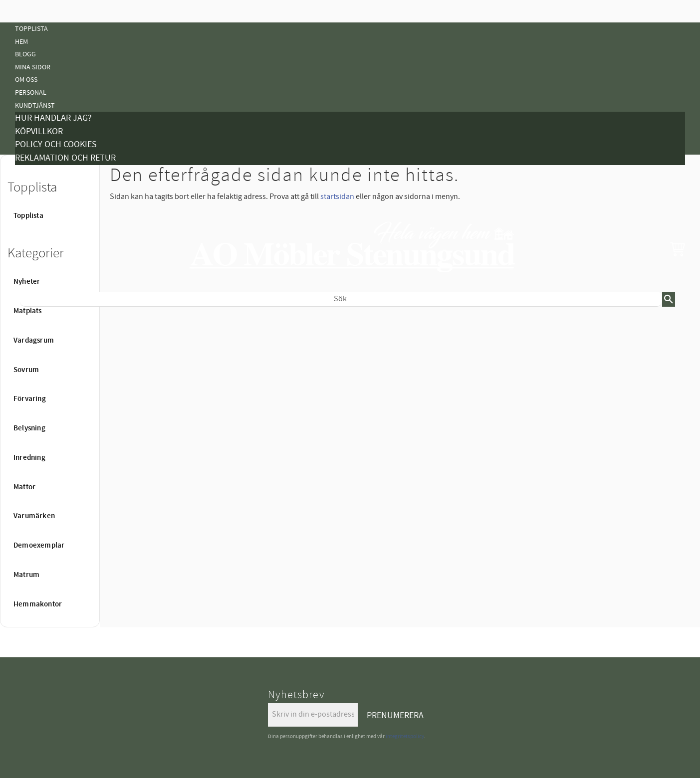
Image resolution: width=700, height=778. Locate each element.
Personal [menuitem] (31, 93)
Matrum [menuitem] (26, 575)
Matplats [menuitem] (28, 311)
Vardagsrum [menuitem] (34, 341)
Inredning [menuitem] (29, 458)
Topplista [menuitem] (31, 29)
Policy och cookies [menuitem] (56, 144)
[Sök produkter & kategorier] (341, 299)
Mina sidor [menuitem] (33, 67)
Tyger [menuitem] (25, 184)
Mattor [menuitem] (27, 412)
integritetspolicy (405, 736)
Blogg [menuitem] (25, 54)
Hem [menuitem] (21, 42)
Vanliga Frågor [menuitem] (41, 197)
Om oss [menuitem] (26, 80)
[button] (678, 249)
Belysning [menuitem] (31, 387)
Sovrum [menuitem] (26, 370)
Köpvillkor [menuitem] (39, 131)
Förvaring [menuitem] (30, 399)
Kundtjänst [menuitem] (35, 105)
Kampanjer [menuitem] (33, 171)
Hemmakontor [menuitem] (38, 604)
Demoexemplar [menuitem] (39, 546)
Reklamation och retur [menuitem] (65, 158)
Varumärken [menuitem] (34, 516)
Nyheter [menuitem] (29, 323)
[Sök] (669, 299)
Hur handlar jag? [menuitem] (53, 118)
